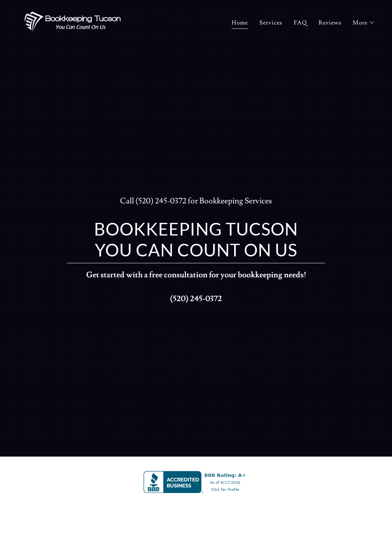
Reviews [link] (330, 23)
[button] (364, 23)
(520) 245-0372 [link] (161, 201)
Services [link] (271, 23)
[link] (73, 21)
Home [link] (240, 23)
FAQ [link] (300, 23)
